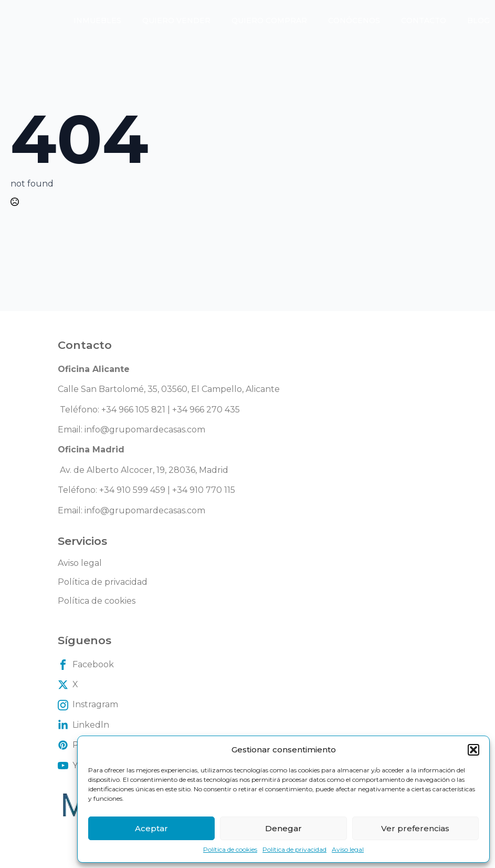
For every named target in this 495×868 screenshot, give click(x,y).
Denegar (283, 828)
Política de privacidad (294, 849)
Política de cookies (230, 849)
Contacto (424, 20)
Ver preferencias (415, 828)
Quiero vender (176, 20)
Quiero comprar (269, 20)
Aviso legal (348, 849)
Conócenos (354, 20)
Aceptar (151, 828)
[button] (473, 750)
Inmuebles (97, 20)
